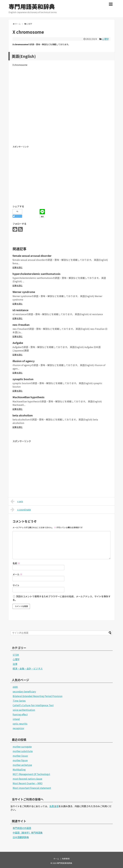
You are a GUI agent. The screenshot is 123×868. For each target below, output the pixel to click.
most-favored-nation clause (27, 779)
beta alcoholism (23, 415)
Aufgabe (18, 343)
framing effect (20, 714)
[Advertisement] (61, 108)
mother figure (20, 760)
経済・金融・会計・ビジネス (28, 668)
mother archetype (22, 765)
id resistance (20, 310)
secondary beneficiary (24, 691)
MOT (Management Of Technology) (31, 774)
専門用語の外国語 (22, 828)
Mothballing (19, 769)
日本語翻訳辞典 (21, 837)
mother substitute (23, 751)
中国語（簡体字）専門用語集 (28, 833)
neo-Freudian (21, 325)
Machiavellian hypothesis (28, 397)
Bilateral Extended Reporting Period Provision (38, 696)
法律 (15, 664)
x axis (17, 501)
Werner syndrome (24, 292)
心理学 (105, 39)
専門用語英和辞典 (32, 6)
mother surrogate (22, 747)
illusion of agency (24, 361)
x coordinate (21, 510)
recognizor (18, 728)
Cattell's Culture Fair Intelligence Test (33, 705)
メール (17, 574)
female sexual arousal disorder (32, 256)
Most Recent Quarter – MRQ (28, 783)
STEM (16, 655)
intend (16, 719)
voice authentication (24, 710)
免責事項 (54, 806)
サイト (16, 585)
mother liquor (20, 756)
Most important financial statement (32, 788)
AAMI (15, 687)
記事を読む (18, 267)
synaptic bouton (23, 379)
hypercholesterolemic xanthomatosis (36, 274)
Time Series (19, 701)
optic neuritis (20, 724)
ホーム (56, 859)
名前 (16, 563)
